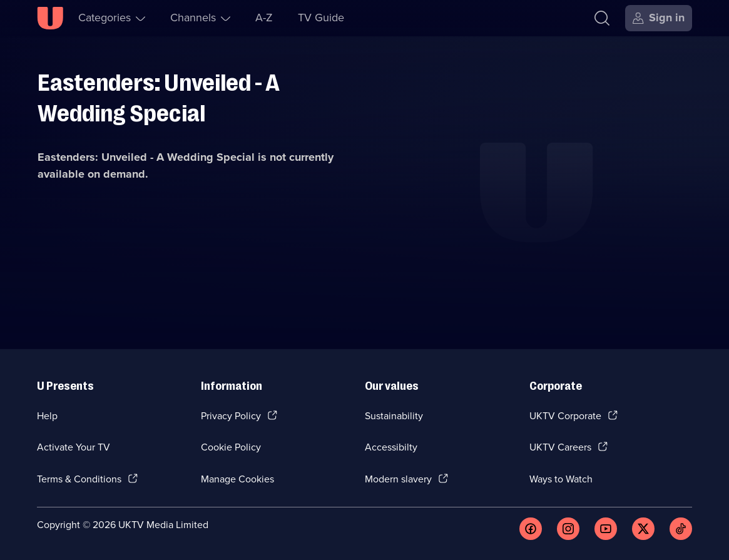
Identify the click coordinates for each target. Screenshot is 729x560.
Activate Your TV (74, 447)
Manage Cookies (237, 479)
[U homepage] (50, 18)
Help (47, 416)
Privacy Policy (231, 416)
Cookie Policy (231, 447)
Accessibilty (391, 447)
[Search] (602, 18)
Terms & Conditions (79, 479)
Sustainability (394, 416)
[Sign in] (659, 18)
